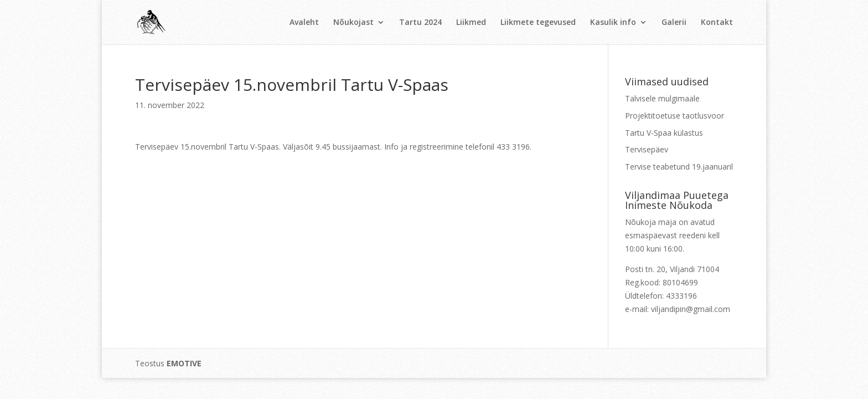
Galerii (674, 23)
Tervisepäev (647, 149)
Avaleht (304, 23)
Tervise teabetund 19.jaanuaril (679, 167)
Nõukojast (353, 23)
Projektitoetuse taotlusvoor (675, 116)
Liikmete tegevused (538, 23)
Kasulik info (613, 23)
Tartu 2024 (420, 23)
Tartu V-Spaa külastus (664, 133)
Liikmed (471, 23)
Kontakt (717, 23)
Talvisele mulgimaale (662, 98)
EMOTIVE (184, 363)
